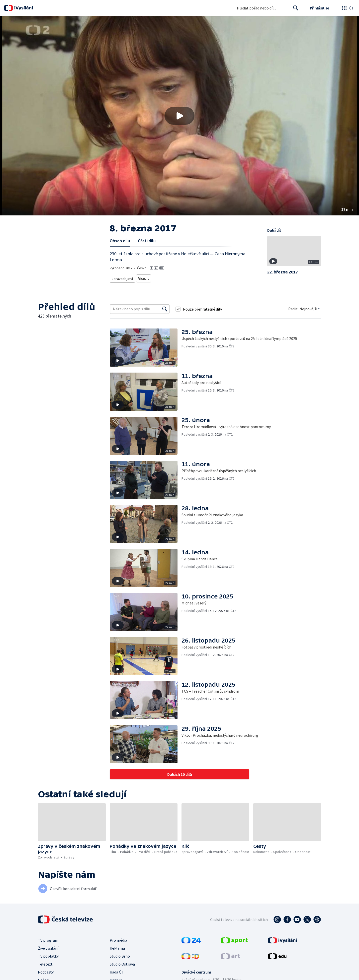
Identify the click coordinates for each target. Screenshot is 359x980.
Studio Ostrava (122, 970)
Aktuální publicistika (152, 278)
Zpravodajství (122, 278)
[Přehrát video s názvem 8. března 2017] (179, 116)
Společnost (220, 278)
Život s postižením (125, 285)
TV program (48, 946)
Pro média (118, 946)
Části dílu (147, 241)
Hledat (294, 10)
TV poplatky (48, 962)
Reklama (117, 954)
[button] (179, 116)
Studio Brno (120, 962)
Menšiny (149, 285)
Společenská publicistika (190, 278)
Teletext (45, 970)
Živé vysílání (48, 954)
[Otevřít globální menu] (348, 8)
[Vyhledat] (165, 315)
